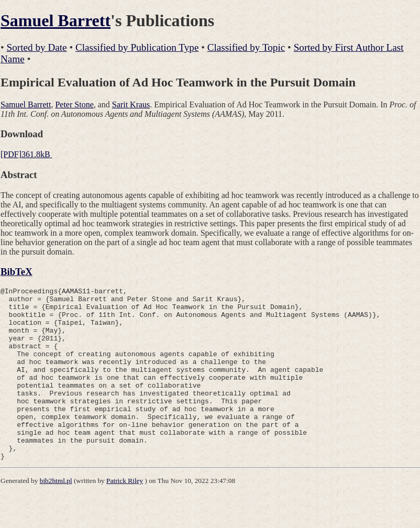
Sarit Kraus (131, 104)
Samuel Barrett (56, 20)
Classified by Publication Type (137, 47)
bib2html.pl (56, 515)
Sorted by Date (37, 47)
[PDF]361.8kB (26, 154)
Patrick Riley (125, 515)
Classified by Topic (246, 47)
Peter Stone (74, 104)
